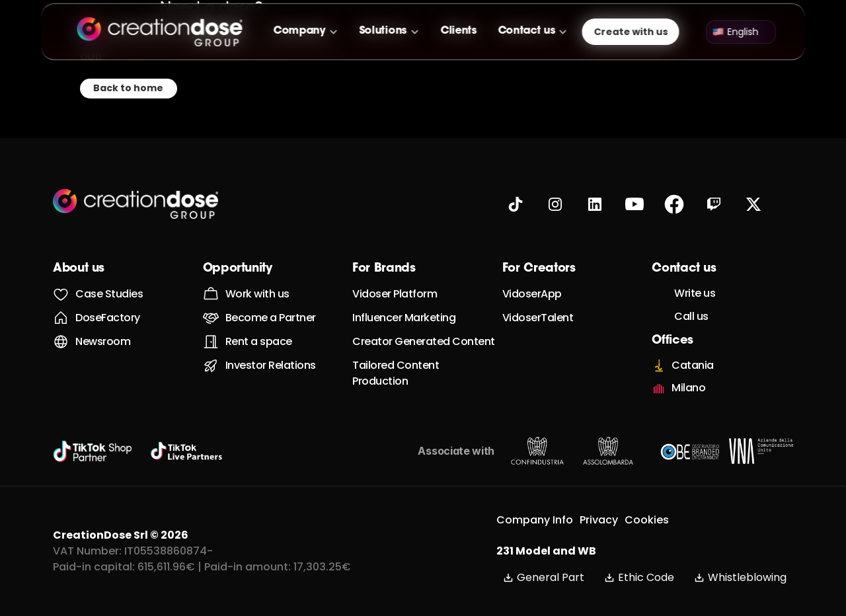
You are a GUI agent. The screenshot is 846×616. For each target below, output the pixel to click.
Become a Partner (271, 318)
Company (300, 31)
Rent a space (259, 341)
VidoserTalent (538, 318)
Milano (688, 388)
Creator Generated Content (424, 341)
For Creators (539, 269)
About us (79, 269)
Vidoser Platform (395, 294)
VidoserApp (532, 294)
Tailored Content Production (397, 373)
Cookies (647, 520)
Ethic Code (639, 577)
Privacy (599, 520)
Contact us (526, 31)
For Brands (384, 269)
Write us (695, 293)
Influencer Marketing (404, 318)
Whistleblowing (740, 577)
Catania (693, 365)
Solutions (383, 31)
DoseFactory (108, 318)
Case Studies (109, 294)
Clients (458, 31)
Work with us (257, 294)
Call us (691, 316)
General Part (544, 577)
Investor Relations (271, 365)
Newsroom (103, 341)
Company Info (535, 520)
